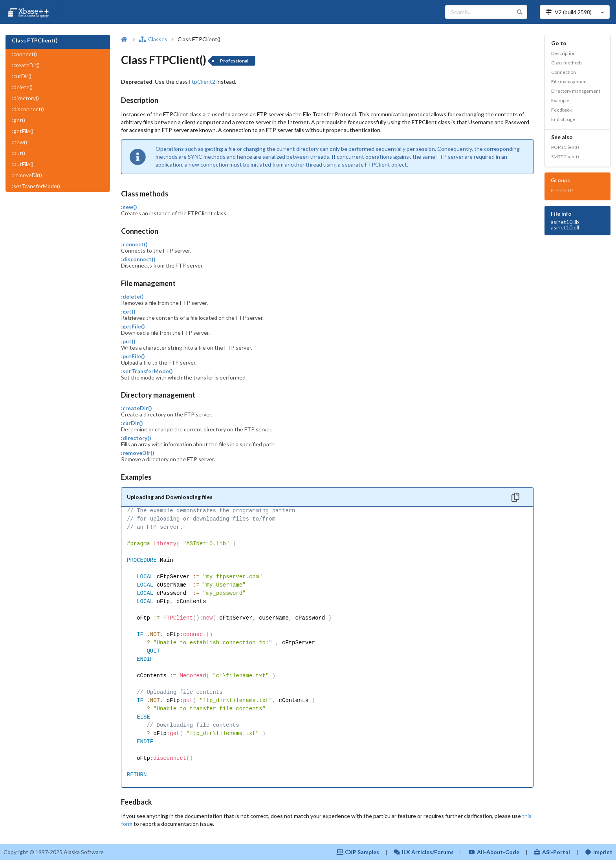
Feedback (561, 110)
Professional (234, 61)
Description (563, 53)
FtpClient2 (202, 82)
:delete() (22, 87)
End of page (563, 119)
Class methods (567, 63)
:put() (18, 153)
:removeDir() (27, 175)
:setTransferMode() (36, 186)
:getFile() (23, 131)
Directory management (576, 91)
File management (570, 82)
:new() (19, 142)
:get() (18, 120)
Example (560, 100)
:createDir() (26, 65)
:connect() (24, 54)
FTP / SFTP (562, 190)
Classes (153, 39)
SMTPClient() (565, 157)
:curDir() (22, 76)
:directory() (25, 98)
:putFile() (23, 164)
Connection (564, 72)
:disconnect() (28, 109)
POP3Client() (565, 147)
